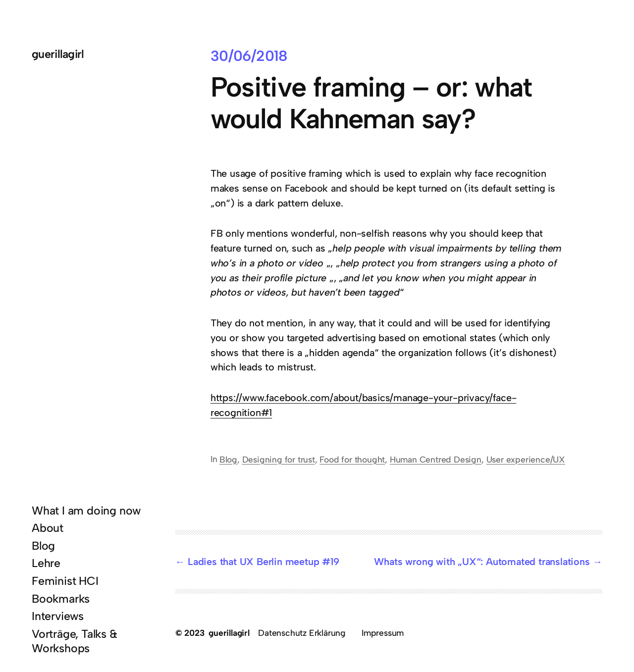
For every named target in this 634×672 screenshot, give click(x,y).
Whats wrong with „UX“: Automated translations (482, 562)
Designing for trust (279, 459)
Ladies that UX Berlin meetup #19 (264, 562)
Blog (228, 459)
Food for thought (352, 459)
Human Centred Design (436, 459)
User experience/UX (526, 459)
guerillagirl (58, 54)
